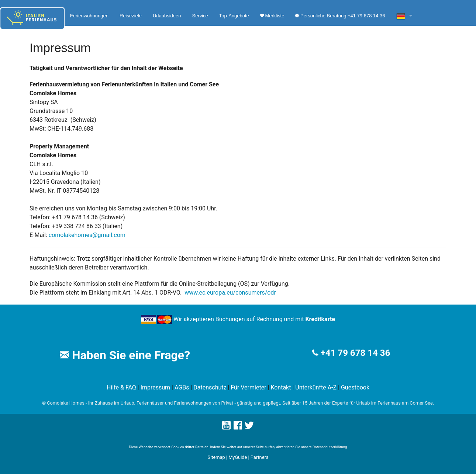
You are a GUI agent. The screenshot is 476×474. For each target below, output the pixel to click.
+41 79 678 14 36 (355, 353)
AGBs (182, 387)
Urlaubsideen (167, 16)
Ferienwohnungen (89, 16)
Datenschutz (210, 387)
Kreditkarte (320, 319)
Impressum (156, 387)
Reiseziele (131, 16)
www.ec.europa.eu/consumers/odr (230, 293)
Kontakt (281, 387)
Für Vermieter (248, 387)
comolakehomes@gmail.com (87, 235)
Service (200, 16)
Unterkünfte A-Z (316, 387)
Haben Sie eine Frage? (125, 355)
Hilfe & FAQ (121, 387)
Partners (260, 457)
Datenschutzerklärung (330, 447)
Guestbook (355, 387)
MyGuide (238, 457)
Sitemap (216, 457)
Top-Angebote (234, 16)
